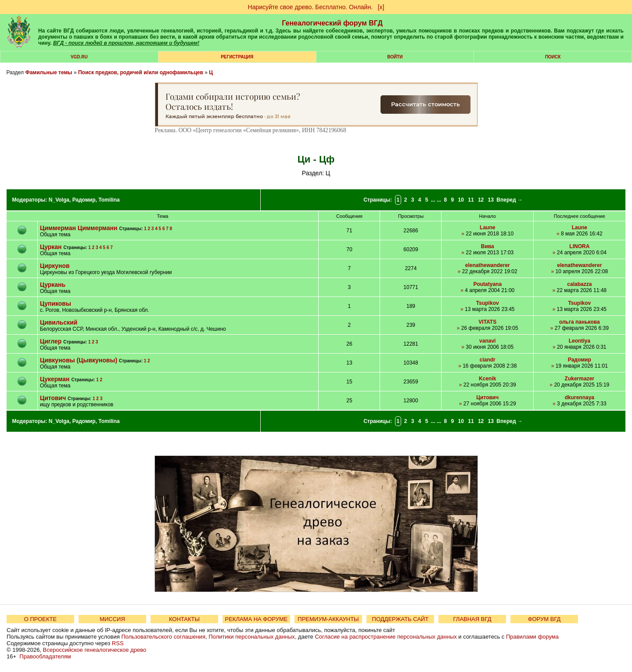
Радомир (84, 200)
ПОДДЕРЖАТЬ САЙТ (400, 619)
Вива (488, 246)
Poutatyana (487, 284)
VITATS (487, 322)
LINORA (579, 246)
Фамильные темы (48, 72)
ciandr (488, 360)
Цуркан (51, 247)
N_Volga (59, 200)
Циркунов (55, 266)
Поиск (553, 57)
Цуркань (53, 285)
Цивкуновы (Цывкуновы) (79, 360)
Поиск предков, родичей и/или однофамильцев (141, 72)
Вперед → (510, 200)
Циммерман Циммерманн (79, 228)
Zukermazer (580, 379)
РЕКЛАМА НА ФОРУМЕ (256, 619)
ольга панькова (580, 322)
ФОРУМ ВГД (544, 619)
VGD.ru (79, 57)
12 (481, 200)
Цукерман (55, 379)
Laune (487, 228)
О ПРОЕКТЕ (40, 619)
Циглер (51, 341)
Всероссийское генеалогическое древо (95, 650)
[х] (381, 7)
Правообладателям (45, 656)
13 (491, 200)
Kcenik (487, 379)
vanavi (487, 341)
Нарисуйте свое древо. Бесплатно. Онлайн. (311, 7)
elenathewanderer (488, 265)
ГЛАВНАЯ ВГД (472, 619)
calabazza (579, 284)
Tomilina (109, 200)
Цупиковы (56, 303)
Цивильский (59, 322)
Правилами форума (532, 637)
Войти (395, 57)
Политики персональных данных (252, 637)
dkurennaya (580, 397)
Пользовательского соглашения (163, 637)
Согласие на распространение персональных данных (386, 637)
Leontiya (580, 341)
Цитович (53, 398)
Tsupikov (488, 303)
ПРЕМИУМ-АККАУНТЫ (328, 619)
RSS (118, 643)
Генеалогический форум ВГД (332, 23)
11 (471, 200)
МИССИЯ (112, 619)
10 (461, 200)
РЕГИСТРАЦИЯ (237, 57)
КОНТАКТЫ (184, 619)
